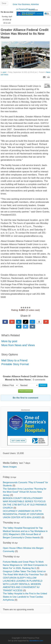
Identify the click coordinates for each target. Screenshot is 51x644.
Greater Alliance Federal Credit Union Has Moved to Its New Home (25, 34)
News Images (10, 467)
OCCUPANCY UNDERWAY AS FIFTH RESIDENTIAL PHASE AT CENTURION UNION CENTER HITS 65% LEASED (23, 514)
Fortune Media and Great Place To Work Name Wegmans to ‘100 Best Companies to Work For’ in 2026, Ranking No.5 (25, 565)
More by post (9, 341)
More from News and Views (18, 345)
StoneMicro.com (36, 641)
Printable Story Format (15, 364)
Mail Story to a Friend (14, 360)
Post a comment (26, 391)
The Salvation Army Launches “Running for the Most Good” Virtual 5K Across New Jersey (25, 492)
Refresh (43, 385)
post (4, 72)
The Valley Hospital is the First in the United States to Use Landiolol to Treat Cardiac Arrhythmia (25, 597)
